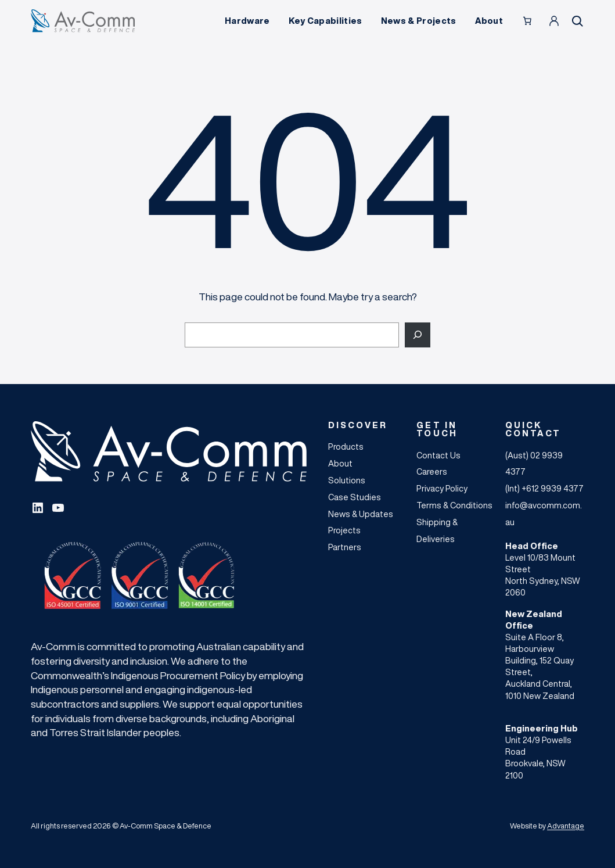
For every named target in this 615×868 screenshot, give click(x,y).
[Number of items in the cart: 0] (527, 21)
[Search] (417, 335)
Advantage (566, 826)
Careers (432, 471)
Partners (345, 547)
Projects (344, 530)
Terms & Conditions (454, 505)
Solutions (347, 480)
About (340, 463)
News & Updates (361, 514)
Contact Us (438, 455)
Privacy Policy (442, 488)
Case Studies (355, 497)
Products (346, 446)
